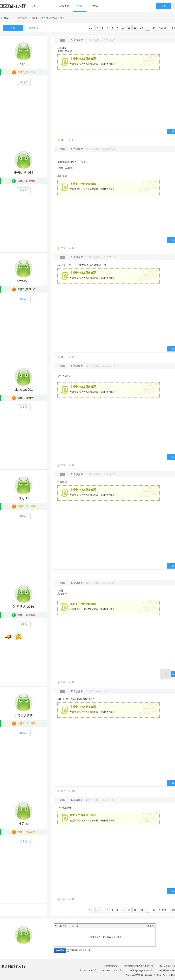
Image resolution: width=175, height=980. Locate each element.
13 (142, 28)
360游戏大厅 (17, 969)
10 (123, 28)
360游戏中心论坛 (20, 7)
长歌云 (24, 64)
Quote (69, 926)
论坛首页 (64, 6)
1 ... (91, 28)
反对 (74, 140)
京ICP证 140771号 (88, 970)
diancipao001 (23, 390)
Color (60, 926)
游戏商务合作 (111, 966)
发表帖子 (34, 28)
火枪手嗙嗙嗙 (24, 715)
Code (73, 926)
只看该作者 (77, 40)
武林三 (8, 18)
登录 (164, 6)
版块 (80, 6)
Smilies (77, 926)
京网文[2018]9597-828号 (141, 970)
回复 (13, 28)
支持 (63, 140)
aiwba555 (23, 281)
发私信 (24, 82)
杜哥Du (23, 498)
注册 (112, 64)
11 (129, 28)
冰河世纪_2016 (24, 607)
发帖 (95, 6)
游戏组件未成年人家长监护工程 (138, 966)
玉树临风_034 (24, 173)
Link (64, 926)
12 (135, 28)
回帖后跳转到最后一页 (79, 950)
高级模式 (150, 926)
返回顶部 (165, 674)
